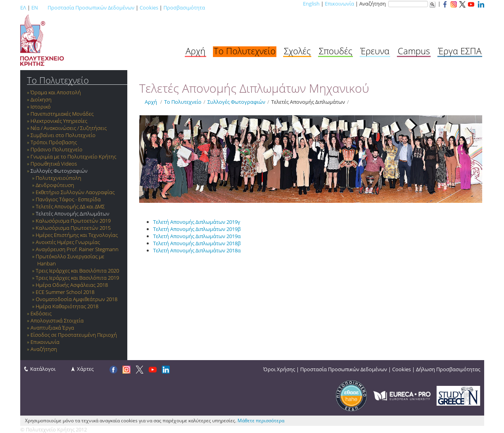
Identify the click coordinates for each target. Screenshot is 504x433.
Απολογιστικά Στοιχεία (57, 320)
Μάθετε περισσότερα (261, 421)
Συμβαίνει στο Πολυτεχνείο (63, 135)
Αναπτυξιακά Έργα (52, 328)
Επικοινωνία (339, 4)
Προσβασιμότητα (184, 8)
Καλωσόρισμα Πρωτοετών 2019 (73, 221)
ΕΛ (23, 8)
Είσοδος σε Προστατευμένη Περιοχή (74, 335)
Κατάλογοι (43, 369)
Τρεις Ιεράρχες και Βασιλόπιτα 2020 (77, 271)
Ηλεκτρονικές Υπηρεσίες (59, 121)
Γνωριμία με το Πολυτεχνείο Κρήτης (73, 156)
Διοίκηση (41, 99)
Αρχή (195, 51)
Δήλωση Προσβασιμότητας (448, 369)
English (311, 4)
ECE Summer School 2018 (65, 292)
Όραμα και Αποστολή (56, 92)
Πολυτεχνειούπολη (58, 178)
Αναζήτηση (44, 349)
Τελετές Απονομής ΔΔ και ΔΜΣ (70, 206)
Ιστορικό (41, 107)
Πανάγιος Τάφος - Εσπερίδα (68, 199)
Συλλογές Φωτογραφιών (59, 171)
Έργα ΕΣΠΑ (460, 51)
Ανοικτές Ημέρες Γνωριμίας (68, 242)
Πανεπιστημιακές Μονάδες (62, 114)
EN (35, 8)
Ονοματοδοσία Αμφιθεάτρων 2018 (77, 299)
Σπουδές (335, 51)
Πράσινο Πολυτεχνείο (57, 149)
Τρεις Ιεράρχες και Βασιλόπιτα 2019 (77, 278)
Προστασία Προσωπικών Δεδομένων (91, 8)
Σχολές (297, 51)
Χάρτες (85, 369)
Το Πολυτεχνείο (245, 51)
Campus (414, 51)
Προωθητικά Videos (54, 164)
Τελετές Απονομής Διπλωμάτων (73, 214)
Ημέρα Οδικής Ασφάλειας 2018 (72, 285)
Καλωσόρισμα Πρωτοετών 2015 (73, 228)
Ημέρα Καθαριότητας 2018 (67, 306)
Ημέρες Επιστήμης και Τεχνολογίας (77, 235)
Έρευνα (375, 51)
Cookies (149, 8)
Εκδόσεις (41, 313)
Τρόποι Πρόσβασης (54, 142)
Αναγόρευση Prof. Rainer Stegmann (77, 249)
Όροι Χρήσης (279, 369)
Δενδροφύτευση (55, 185)
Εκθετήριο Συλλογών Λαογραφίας (75, 192)
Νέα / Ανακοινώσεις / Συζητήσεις (69, 128)
